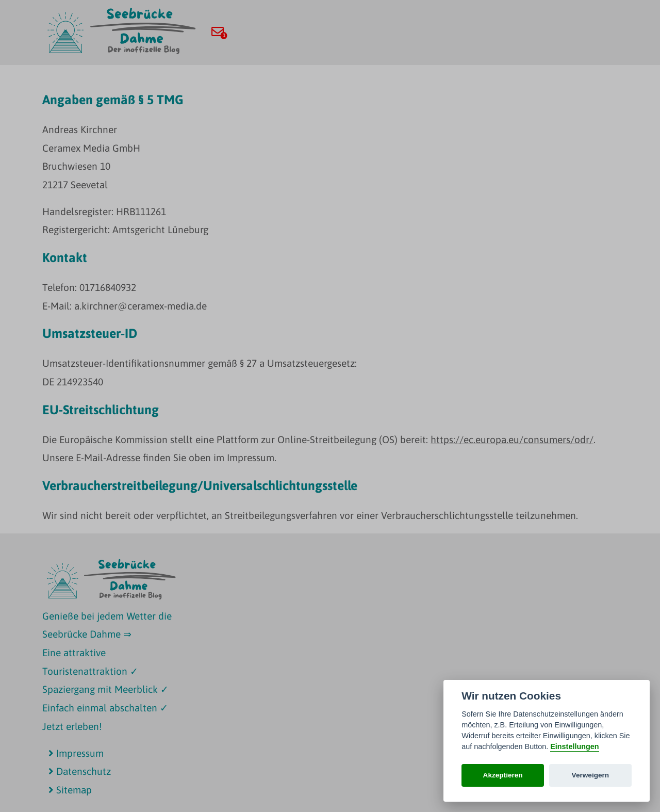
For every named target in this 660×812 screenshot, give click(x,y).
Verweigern (591, 775)
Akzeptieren (503, 775)
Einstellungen (574, 746)
